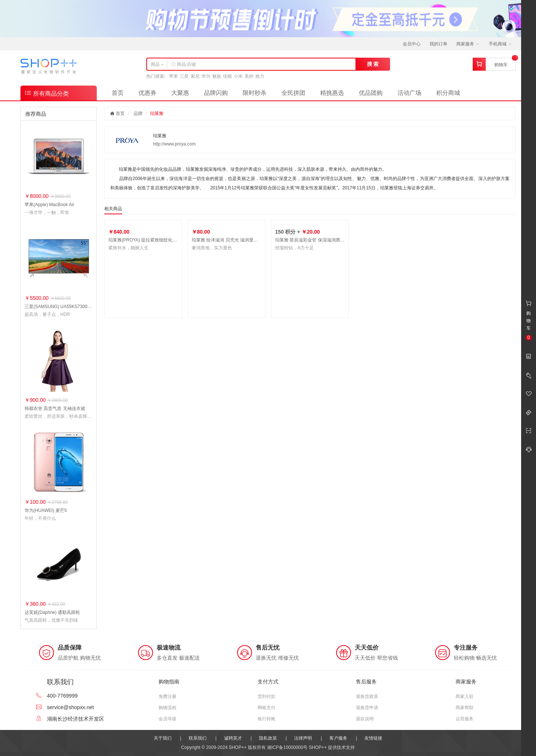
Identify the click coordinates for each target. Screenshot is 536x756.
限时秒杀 (255, 93)
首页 (118, 93)
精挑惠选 (332, 93)
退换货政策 (367, 696)
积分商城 (448, 93)
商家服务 (468, 44)
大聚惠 (180, 93)
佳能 (227, 76)
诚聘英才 (233, 738)
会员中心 (412, 44)
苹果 (173, 76)
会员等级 (167, 719)
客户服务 (338, 738)
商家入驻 (465, 696)
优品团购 (371, 93)
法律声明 (303, 738)
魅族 (217, 76)
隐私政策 (268, 738)
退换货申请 (367, 708)
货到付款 (267, 696)
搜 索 (373, 64)
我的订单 (438, 44)
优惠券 (147, 93)
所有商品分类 (47, 93)
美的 (249, 76)
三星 (184, 76)
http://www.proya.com (174, 144)
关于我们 (163, 738)
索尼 (195, 76)
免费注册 (167, 696)
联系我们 (198, 738)
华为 (206, 76)
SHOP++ (318, 747)
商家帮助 (465, 708)
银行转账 (267, 719)
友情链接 (373, 738)
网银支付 (267, 708)
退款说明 (365, 719)
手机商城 (500, 44)
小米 (238, 76)
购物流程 (167, 708)
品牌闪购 (216, 93)
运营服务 (465, 719)
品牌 (138, 113)
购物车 (501, 65)
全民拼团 (293, 93)
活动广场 (409, 93)
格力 (260, 76)
